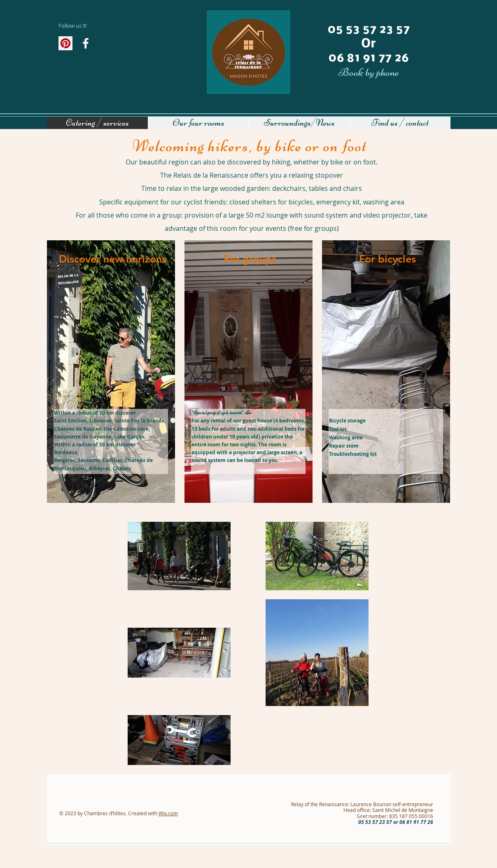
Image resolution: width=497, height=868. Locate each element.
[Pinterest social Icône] (65, 43)
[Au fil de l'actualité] (86, 43)
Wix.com (168, 813)
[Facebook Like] (77, 61)
